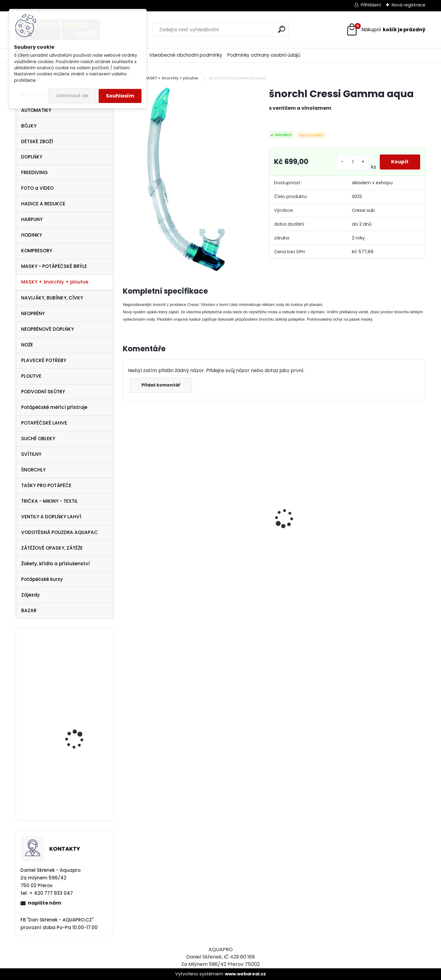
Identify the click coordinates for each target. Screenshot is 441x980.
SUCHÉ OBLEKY (38, 439)
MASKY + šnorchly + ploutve (55, 282)
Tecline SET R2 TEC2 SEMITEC (150, 541)
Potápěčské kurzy (42, 579)
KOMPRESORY (37, 251)
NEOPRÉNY (33, 313)
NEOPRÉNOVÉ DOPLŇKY (47, 329)
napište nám (45, 903)
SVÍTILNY (31, 454)
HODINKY (32, 235)
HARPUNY (32, 219)
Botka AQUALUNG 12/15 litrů (80, 672)
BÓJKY (29, 126)
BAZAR (29, 610)
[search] (282, 29)
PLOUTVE (31, 376)
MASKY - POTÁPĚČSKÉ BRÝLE (54, 266)
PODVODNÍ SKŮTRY (43, 392)
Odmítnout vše (72, 96)
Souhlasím (120, 96)
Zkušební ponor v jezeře (81, 722)
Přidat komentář (161, 385)
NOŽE (27, 345)
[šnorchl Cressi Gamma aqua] (186, 179)
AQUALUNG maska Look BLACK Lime (385, 535)
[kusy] (352, 162)
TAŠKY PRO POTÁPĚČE (46, 485)
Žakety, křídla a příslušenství (55, 564)
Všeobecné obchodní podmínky (186, 55)
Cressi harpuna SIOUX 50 (234, 504)
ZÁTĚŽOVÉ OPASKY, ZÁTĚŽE (52, 548)
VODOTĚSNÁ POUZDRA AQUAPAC (59, 532)
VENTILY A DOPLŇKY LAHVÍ (51, 517)
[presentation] (126, 508)
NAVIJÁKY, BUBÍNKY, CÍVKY (52, 298)
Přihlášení (371, 5)
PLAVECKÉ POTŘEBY (44, 360)
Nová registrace (409, 5)
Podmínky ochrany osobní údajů (264, 55)
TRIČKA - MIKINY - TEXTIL (49, 501)
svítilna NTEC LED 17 (77, 801)
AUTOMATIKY (36, 110)
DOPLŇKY (32, 157)
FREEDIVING (34, 172)
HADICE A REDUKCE (43, 204)
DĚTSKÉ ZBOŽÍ (37, 141)
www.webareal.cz (245, 974)
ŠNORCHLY (33, 470)
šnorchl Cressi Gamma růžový (308, 567)
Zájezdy (30, 595)
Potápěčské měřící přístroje (54, 407)
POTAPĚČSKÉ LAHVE (44, 423)
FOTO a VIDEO (37, 188)
